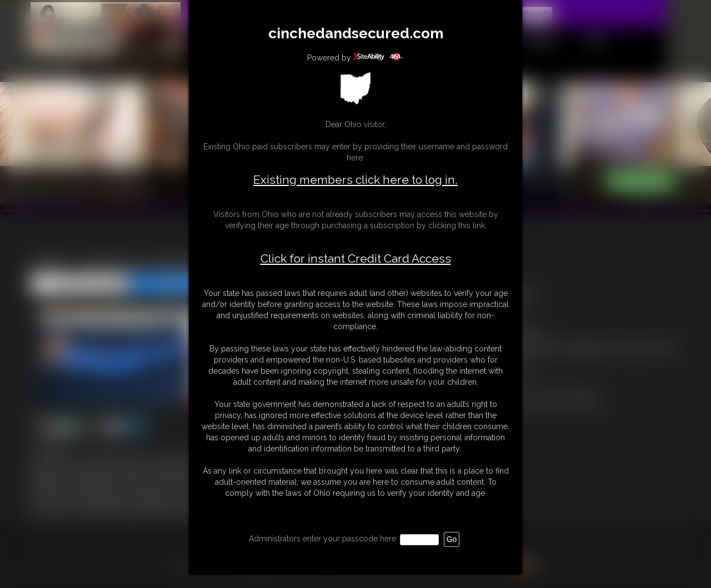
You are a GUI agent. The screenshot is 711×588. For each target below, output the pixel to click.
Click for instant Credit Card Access (356, 259)
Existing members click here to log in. (355, 180)
